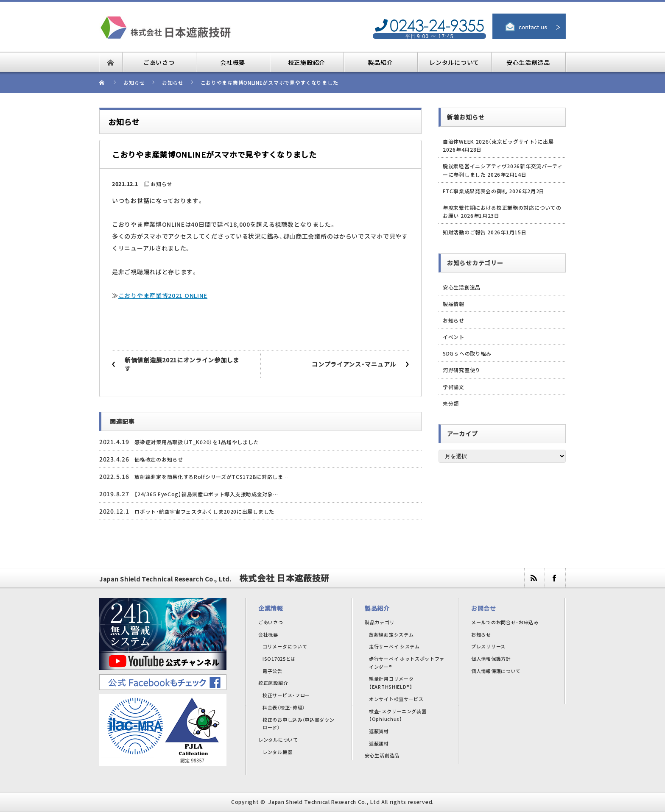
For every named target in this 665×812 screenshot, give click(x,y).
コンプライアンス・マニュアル (354, 364)
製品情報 (454, 304)
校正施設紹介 (273, 683)
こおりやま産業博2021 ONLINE (163, 295)
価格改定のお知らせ (159, 459)
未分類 (451, 403)
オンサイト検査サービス (396, 699)
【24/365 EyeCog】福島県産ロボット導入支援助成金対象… (206, 494)
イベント (454, 337)
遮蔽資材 (379, 731)
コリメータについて (285, 646)
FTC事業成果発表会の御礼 (475, 191)
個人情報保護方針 (491, 659)
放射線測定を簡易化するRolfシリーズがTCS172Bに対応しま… (211, 477)
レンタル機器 (277, 752)
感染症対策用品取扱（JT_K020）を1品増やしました (197, 442)
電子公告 (272, 671)
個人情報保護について (496, 671)
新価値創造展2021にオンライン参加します (182, 364)
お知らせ (161, 184)
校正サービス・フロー (286, 695)
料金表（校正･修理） (284, 707)
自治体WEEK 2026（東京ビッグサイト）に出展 (498, 141)
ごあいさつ (271, 622)
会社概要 (268, 634)
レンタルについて (278, 740)
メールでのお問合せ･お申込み (505, 622)
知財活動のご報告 (464, 232)
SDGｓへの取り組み (467, 353)
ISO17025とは (279, 659)
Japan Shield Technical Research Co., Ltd (324, 802)
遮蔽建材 (379, 743)
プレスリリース (488, 646)
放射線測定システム (391, 634)
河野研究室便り (462, 370)
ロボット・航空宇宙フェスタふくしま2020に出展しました (204, 511)
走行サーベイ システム (394, 646)
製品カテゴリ (380, 622)
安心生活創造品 (462, 287)
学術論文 (454, 387)
